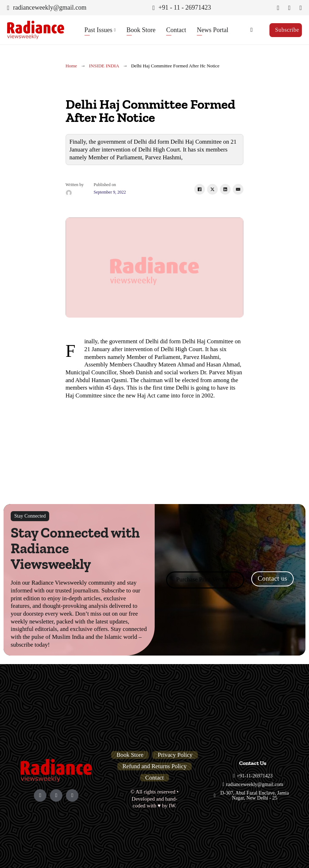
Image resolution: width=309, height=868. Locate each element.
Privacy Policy (175, 755)
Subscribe (287, 30)
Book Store (141, 30)
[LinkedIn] (225, 189)
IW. (172, 806)
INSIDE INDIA (104, 66)
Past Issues (99, 30)
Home (71, 66)
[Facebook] (200, 189)
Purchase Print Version (205, 579)
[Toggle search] (252, 30)
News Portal (213, 30)
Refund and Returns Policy (155, 766)
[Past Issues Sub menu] (115, 30)
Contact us (272, 579)
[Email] (238, 189)
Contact (176, 30)
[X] (212, 189)
